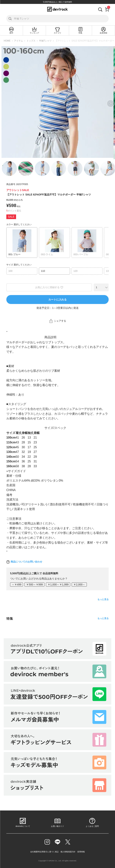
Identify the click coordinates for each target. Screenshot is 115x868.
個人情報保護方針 (68, 852)
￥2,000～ (79, 584)
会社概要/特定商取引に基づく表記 (45, 852)
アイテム (18, 41)
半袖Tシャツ (45, 41)
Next (111, 103)
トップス (31, 41)
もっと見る (103, 599)
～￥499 (17, 584)
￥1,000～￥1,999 (58, 584)
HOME (7, 41)
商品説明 (50, 337)
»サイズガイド (16, 471)
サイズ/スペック (55, 428)
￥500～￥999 (34, 584)
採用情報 (81, 852)
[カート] (107, 9)
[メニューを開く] (6, 9)
